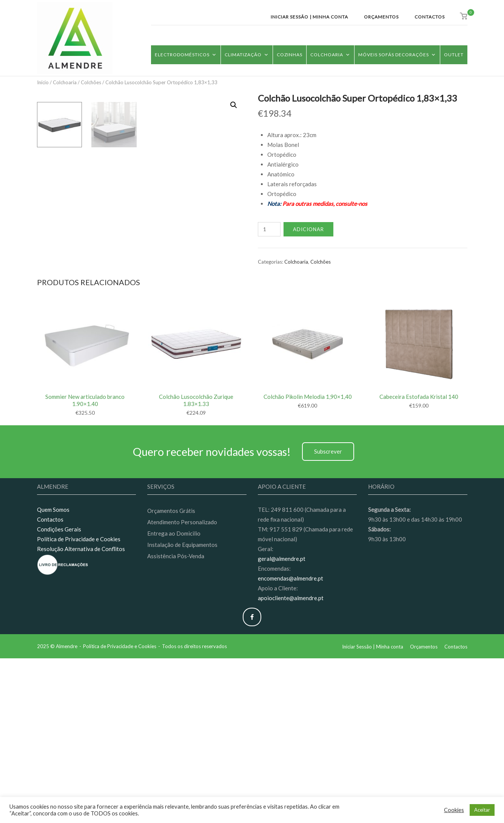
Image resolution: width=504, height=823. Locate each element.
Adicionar (308, 229)
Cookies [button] (454, 810)
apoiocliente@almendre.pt (291, 763)
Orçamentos (381, 17)
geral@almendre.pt (282, 723)
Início (43, 82)
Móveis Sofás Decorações (397, 55)
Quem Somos (53, 675)
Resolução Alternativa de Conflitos (81, 713)
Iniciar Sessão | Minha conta (309, 17)
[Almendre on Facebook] (252, 782)
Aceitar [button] (482, 810)
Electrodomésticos (186, 55)
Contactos (430, 17)
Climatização (247, 55)
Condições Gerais (59, 694)
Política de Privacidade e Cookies (79, 704)
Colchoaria (330, 55)
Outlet (454, 55)
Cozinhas (290, 55)
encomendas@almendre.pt (291, 743)
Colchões (91, 82)
